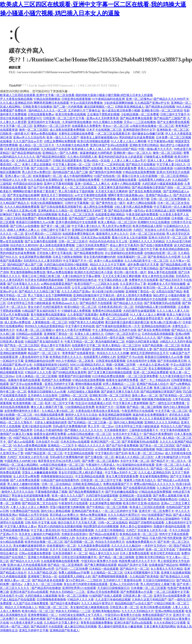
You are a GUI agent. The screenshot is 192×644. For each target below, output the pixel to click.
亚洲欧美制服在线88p (106, 611)
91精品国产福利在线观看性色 (60, 480)
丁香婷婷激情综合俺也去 (80, 280)
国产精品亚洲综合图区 (51, 157)
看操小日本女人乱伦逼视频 (139, 176)
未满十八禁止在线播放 (37, 164)
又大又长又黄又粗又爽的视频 (121, 276)
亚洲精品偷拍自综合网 (40, 361)
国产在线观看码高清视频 (139, 488)
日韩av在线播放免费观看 (35, 553)
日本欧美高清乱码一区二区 (116, 307)
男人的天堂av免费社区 (36, 172)
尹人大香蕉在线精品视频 (16, 99)
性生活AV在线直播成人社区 (93, 403)
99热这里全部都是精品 (64, 438)
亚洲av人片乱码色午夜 (124, 584)
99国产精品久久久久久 (141, 338)
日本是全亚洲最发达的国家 (22, 149)
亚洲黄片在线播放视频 (175, 573)
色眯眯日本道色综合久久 (133, 469)
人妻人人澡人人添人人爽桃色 (29, 507)
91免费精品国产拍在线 (25, 511)
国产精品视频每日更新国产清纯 (152, 187)
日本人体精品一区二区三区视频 (36, 376)
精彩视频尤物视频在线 (156, 399)
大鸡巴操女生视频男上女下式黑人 (81, 615)
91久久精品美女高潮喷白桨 (45, 180)
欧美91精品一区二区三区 (80, 307)
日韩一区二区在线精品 (56, 484)
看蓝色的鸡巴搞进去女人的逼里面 (120, 157)
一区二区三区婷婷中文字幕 (120, 511)
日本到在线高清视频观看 (158, 334)
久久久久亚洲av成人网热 (99, 469)
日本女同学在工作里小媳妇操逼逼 (29, 303)
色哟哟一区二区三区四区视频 (127, 519)
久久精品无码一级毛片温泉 (107, 338)
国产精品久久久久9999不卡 (171, 99)
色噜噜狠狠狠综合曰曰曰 (57, 476)
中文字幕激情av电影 (161, 141)
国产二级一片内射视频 (68, 107)
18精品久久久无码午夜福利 (73, 349)
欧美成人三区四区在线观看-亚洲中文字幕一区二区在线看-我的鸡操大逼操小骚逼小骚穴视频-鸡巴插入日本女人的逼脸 (76, 95)
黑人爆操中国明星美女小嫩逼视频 (120, 626)
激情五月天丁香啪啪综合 (57, 195)
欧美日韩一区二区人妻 (158, 288)
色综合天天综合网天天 (110, 542)
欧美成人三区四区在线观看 (147, 507)
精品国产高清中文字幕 (133, 565)
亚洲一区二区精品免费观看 (151, 372)
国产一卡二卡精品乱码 (155, 380)
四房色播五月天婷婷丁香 (91, 211)
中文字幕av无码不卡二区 (121, 472)
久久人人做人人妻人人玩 (173, 311)
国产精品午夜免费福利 (158, 434)
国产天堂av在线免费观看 (27, 384)
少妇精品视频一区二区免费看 (140, 114)
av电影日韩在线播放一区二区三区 (152, 126)
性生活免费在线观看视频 (78, 530)
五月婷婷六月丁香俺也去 (84, 110)
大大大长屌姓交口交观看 (170, 623)
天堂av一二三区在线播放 (140, 122)
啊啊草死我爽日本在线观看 (51, 103)
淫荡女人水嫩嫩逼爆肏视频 (40, 472)
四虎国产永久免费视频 (56, 380)
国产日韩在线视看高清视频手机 (61, 207)
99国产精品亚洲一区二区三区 (44, 453)
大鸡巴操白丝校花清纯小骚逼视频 (66, 265)
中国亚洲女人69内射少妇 (20, 461)
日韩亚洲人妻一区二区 (138, 596)
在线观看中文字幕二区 (86, 345)
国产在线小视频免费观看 (157, 245)
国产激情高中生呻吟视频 (105, 172)
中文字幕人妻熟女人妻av (20, 526)
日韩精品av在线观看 (29, 334)
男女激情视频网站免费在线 (28, 272)
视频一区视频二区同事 (121, 365)
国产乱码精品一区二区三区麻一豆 (90, 422)
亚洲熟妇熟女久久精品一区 (55, 211)
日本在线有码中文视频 (141, 361)
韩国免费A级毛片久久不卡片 (137, 561)
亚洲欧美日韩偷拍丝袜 (107, 349)
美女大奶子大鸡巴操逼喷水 (45, 307)
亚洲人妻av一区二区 (18, 176)
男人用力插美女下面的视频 (76, 191)
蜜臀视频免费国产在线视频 (85, 168)
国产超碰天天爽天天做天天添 (120, 392)
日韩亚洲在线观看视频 (76, 99)
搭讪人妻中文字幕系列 (124, 245)
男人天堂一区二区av (101, 426)
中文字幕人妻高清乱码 (45, 530)
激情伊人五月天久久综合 (81, 415)
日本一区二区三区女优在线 (147, 234)
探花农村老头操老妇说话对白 (75, 449)
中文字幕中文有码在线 (80, 326)
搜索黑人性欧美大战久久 (140, 480)
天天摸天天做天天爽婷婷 (111, 191)
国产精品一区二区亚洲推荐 (65, 565)
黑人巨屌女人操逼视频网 (108, 299)
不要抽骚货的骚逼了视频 (51, 492)
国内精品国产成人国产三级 (70, 172)
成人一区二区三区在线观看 (79, 187)
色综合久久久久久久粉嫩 (113, 353)
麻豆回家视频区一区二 (99, 107)
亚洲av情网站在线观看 (170, 611)
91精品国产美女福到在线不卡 (41, 311)
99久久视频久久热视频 (108, 122)
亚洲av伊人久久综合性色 (29, 137)
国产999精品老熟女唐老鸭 (69, 372)
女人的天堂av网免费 (26, 368)
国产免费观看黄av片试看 (136, 592)
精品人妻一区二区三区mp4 (110, 318)
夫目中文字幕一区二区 (135, 461)
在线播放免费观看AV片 (141, 542)
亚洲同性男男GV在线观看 (79, 588)
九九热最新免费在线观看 (94, 546)
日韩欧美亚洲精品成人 (130, 107)
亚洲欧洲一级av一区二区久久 (132, 153)
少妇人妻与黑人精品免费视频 (133, 207)
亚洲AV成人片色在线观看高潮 (27, 565)
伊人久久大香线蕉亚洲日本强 (158, 419)
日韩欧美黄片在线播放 (37, 107)
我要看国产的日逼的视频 (75, 376)
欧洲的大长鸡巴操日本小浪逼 (94, 272)
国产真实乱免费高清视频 (145, 191)
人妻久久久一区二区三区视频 (121, 399)
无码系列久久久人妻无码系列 (42, 261)
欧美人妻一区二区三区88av (146, 453)
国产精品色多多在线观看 (48, 580)
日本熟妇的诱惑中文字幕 (69, 388)
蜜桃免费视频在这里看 (53, 218)
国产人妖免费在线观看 (25, 480)
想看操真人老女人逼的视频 (67, 488)
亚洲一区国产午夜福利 (76, 299)
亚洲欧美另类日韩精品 (144, 145)
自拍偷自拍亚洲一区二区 (160, 253)
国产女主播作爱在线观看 (173, 122)
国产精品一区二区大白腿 (32, 338)
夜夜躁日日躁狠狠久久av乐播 (35, 222)
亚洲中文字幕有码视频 (58, 184)
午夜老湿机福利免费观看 (142, 214)
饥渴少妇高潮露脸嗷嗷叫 (47, 203)
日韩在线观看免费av (41, 114)
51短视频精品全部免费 (80, 407)
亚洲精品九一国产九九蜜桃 (60, 153)
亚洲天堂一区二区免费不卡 (156, 511)
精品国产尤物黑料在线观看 (146, 523)
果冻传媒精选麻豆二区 (110, 342)
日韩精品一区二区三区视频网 (75, 249)
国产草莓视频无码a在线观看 (162, 303)
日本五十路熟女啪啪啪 (67, 257)
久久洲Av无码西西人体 (82, 157)
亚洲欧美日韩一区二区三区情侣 (162, 110)
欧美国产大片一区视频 (111, 407)
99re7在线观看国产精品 (156, 515)
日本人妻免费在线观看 (134, 553)
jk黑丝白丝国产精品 (124, 149)
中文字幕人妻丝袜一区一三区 (72, 164)
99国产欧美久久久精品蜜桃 (86, 322)
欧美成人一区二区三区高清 (76, 214)
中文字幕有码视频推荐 (175, 430)
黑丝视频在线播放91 (88, 419)
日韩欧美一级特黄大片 (15, 134)
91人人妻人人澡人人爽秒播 (129, 141)
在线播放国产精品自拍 (163, 565)
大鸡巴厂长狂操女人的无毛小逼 (154, 230)
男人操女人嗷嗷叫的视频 (24, 484)
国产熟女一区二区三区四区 (22, 345)
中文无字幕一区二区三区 (16, 126)
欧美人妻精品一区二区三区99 (117, 222)
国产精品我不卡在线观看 (96, 303)
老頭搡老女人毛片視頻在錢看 (166, 284)
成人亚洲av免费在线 (17, 322)
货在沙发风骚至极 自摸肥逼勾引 (21, 118)
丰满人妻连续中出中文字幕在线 (59, 238)
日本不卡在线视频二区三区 (104, 130)
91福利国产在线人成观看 (105, 596)
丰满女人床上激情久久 (89, 334)
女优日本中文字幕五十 (127, 434)
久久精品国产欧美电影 (34, 549)
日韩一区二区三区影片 (73, 241)
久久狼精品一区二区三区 (107, 573)
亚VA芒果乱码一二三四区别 (43, 234)
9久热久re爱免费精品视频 (30, 446)
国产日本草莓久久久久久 (23, 284)
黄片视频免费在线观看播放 (48, 315)
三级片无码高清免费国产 (20, 218)
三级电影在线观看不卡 (144, 430)
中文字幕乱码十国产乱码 (111, 453)
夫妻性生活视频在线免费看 (76, 134)
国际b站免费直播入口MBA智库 (50, 288)
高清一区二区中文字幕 (59, 403)
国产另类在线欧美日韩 (172, 361)
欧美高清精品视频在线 (174, 249)
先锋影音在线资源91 (75, 534)
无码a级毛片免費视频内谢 (69, 426)
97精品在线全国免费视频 (139, 172)
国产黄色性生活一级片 (111, 203)
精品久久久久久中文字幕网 (108, 265)
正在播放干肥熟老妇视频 (103, 114)
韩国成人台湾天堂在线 (33, 515)
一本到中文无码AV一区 (157, 546)
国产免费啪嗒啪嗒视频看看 (110, 576)
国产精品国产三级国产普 (170, 118)
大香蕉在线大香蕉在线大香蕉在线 (98, 411)
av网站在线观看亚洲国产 (57, 284)
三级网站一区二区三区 (73, 395)
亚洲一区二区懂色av (139, 99)
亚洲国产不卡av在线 (130, 357)
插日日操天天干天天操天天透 (77, 523)
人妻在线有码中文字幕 (34, 357)
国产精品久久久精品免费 (66, 469)
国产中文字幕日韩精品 (143, 268)
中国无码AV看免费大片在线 (99, 561)
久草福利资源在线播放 (77, 122)
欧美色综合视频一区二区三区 (44, 542)
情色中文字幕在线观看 (174, 534)
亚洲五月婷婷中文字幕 (59, 384)
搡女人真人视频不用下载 (133, 199)
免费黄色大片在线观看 (143, 280)
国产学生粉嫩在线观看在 (121, 492)
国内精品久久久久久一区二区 (48, 110)
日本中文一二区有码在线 (108, 164)
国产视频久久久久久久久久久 (83, 430)
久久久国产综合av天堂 (28, 141)
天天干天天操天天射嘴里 (66, 549)
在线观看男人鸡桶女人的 (155, 180)
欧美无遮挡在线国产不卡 (35, 388)
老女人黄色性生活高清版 (158, 276)
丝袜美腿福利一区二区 (47, 176)
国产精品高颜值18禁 (173, 265)
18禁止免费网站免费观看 (60, 141)
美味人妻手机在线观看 (162, 272)
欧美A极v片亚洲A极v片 (166, 322)
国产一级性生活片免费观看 (167, 403)
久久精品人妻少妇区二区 (58, 411)
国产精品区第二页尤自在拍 (40, 503)
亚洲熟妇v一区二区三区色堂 (52, 126)
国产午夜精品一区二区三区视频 (107, 507)
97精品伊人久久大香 (13, 180)
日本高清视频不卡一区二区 (70, 553)
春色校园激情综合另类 (22, 238)
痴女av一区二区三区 (41, 349)
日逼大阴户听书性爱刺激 (166, 538)
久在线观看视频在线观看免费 (60, 561)
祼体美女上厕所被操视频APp (99, 137)
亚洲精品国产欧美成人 (86, 511)
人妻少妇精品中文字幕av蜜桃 (81, 276)
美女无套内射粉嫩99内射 (100, 257)
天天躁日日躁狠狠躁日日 (159, 580)
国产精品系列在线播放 (46, 588)
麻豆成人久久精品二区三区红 (69, 338)
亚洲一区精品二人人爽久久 (92, 184)
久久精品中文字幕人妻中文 (174, 488)
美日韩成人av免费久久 (64, 515)
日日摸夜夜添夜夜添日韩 (116, 230)
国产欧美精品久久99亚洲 (164, 257)
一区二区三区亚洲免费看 (142, 376)
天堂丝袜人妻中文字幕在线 (55, 253)
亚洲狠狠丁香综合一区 (140, 291)
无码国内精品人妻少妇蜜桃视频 (156, 307)
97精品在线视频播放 (47, 99)
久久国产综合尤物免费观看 (31, 603)
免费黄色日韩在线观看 (107, 311)
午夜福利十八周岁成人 (100, 465)
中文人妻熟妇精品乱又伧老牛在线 (114, 330)
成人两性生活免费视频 (98, 207)
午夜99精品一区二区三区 (131, 368)
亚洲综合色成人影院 (60, 419)
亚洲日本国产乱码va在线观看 (109, 145)
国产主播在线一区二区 (99, 457)
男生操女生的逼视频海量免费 (31, 496)
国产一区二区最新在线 (45, 299)
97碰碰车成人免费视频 (158, 157)
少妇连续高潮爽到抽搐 (119, 103)
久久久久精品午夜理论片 (124, 515)
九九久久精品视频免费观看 (22, 207)
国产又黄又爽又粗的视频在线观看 (110, 372)
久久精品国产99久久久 (40, 249)
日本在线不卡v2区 (47, 442)
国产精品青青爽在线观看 (136, 118)
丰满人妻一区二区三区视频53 (35, 330)
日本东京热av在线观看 (96, 238)
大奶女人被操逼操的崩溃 (51, 422)
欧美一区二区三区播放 (73, 596)
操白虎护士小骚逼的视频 (169, 295)
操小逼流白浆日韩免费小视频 (121, 110)
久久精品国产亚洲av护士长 (152, 103)
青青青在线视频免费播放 (97, 623)
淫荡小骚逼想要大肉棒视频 (67, 507)
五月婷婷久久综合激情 (42, 395)
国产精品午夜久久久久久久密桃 (101, 438)
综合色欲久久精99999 (24, 245)
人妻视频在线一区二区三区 (50, 322)
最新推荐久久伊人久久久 (112, 234)
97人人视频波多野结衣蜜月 (146, 318)
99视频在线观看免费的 (34, 488)
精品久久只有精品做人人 (21, 607)
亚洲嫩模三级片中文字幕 (142, 249)
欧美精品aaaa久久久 (65, 303)
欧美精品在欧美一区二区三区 (139, 534)
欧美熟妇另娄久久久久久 (66, 357)
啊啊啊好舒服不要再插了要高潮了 (35, 191)
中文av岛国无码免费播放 (86, 103)
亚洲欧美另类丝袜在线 (39, 449)
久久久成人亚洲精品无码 (16, 103)
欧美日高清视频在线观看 (94, 141)
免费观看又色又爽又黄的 (109, 619)
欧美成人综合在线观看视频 (104, 488)
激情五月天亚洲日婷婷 (130, 549)
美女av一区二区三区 (116, 126)
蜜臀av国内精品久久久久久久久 (154, 484)
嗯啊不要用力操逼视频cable (126, 195)
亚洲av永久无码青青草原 (102, 118)
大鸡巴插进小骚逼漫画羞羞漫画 (162, 184)
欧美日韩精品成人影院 (161, 211)
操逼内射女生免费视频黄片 (150, 415)
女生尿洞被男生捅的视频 (35, 257)
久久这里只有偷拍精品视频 (113, 600)
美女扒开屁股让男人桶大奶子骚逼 (81, 472)
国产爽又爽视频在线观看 (101, 565)
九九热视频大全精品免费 (72, 145)
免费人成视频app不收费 (52, 499)
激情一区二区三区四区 (34, 130)
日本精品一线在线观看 (104, 569)
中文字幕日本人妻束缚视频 (130, 403)
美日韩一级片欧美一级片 (130, 272)
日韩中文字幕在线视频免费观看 (28, 469)
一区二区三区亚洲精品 (173, 176)
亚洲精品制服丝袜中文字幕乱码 (94, 295)
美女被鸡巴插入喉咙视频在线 (89, 607)
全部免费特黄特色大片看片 (31, 199)
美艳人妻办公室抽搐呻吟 (164, 519)
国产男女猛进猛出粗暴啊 (23, 195)
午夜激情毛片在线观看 (73, 503)
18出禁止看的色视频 (32, 619)
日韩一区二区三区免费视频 (168, 199)
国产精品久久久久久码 (25, 561)
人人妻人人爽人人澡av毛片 (129, 161)
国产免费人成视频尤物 (168, 496)
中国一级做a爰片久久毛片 (155, 149)
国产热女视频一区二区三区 (28, 318)
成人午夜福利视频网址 (78, 176)
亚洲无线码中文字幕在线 (44, 122)
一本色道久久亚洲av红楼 (20, 211)
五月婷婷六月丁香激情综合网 (122, 580)
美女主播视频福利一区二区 (166, 368)
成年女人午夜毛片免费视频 (73, 330)
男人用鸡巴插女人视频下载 (158, 584)
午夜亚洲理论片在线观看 (138, 411)
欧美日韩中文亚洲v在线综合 (141, 503)
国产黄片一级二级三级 (55, 226)
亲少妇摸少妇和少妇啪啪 (108, 291)
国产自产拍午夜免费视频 (44, 187)
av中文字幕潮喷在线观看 (91, 195)
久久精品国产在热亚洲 (55, 149)
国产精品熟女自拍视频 (160, 107)
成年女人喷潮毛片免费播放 (134, 295)
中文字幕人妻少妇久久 (171, 164)
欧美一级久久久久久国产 (63, 137)
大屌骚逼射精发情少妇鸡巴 (51, 365)
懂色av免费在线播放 (44, 134)
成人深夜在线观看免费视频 (67, 130)
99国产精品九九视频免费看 (31, 438)
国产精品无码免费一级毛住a (126, 211)
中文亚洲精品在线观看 (79, 453)
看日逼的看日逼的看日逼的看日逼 (127, 322)
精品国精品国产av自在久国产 (134, 603)
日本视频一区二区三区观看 (148, 588)
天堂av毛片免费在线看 (15, 315)
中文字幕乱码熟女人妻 (113, 280)
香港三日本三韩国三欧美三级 (41, 276)
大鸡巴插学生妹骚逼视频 (139, 311)
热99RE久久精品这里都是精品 (44, 326)
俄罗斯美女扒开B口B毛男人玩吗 (59, 461)
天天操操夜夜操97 (116, 430)
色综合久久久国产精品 (175, 426)
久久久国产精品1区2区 (42, 573)
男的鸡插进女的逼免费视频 (137, 137)
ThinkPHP (15, 86)
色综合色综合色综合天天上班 (109, 241)
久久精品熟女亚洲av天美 (85, 399)
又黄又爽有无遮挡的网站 (114, 187)
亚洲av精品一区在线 (97, 161)
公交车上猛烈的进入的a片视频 (91, 288)
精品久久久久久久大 (91, 446)
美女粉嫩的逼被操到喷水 (29, 546)
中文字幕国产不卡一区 (78, 261)
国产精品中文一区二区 (134, 569)
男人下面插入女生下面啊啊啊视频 (50, 295)
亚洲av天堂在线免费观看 (103, 592)
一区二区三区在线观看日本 (113, 134)
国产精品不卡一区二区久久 (169, 461)
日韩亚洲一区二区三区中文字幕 (64, 118)
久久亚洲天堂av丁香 (133, 284)
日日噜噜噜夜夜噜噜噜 (51, 600)
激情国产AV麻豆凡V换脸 (16, 434)
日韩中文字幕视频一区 (80, 203)
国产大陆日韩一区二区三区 (48, 168)
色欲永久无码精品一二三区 (68, 592)
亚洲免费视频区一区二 (42, 615)
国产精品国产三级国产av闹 (86, 218)
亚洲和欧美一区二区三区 (173, 130)
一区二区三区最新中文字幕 (171, 592)
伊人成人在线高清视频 (19, 399)
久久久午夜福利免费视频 (63, 519)
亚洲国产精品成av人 (159, 195)
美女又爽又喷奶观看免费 (120, 168)
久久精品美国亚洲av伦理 (38, 569)
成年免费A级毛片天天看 (143, 265)
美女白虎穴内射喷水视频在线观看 (86, 584)
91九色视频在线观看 (13, 576)
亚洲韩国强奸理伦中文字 (139, 130)
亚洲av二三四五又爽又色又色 (142, 438)
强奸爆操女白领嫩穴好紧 (148, 134)
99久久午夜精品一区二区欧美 (75, 361)
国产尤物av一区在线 (170, 338)
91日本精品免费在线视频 (108, 376)
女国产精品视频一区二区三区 (161, 345)
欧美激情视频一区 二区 (28, 403)
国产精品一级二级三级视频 (144, 407)
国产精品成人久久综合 (128, 303)
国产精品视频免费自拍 (89, 253)
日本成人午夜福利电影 (48, 430)
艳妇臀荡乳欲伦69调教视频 (40, 214)
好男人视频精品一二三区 (119, 384)
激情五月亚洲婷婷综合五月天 (149, 353)
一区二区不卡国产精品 (133, 538)
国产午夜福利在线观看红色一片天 (118, 326)
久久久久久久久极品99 (126, 546)
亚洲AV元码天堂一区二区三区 (168, 238)
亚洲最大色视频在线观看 (44, 557)
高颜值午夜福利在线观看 (24, 380)
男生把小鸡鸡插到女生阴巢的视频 (60, 526)
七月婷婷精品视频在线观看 (119, 180)
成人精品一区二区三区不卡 (37, 145)
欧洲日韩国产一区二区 (106, 442)
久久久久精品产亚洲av (76, 291)
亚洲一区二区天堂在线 (160, 549)
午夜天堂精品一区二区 (79, 342)
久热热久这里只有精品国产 (34, 161)
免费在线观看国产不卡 (118, 484)
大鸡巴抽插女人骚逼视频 (83, 392)
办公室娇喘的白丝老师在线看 (124, 253)
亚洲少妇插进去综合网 (37, 426)
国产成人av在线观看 (21, 442)
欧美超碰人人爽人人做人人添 (91, 149)
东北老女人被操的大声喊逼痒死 (39, 534)
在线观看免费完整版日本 (78, 234)
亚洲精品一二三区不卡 (62, 446)
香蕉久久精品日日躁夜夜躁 (155, 168)
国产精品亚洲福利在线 (26, 153)
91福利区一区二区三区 (110, 249)
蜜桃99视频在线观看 (88, 384)
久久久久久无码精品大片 (138, 611)
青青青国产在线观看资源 (79, 353)
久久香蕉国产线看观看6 (83, 315)
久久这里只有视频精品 (110, 530)
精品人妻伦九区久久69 (104, 553)
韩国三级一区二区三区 (54, 607)
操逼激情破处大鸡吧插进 (96, 153)
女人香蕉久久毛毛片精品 (167, 569)
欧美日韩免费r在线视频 (71, 114)
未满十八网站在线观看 (126, 184)
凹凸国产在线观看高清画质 (144, 619)
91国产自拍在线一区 (107, 176)
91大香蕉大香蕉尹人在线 (80, 268)
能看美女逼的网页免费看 (123, 380)
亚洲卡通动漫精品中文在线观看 (76, 222)
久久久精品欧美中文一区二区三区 (146, 261)
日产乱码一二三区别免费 (72, 569)
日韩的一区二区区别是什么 (123, 334)
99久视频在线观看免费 (49, 415)
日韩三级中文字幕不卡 (175, 114)
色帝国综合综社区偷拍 (28, 184)
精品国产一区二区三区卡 (44, 353)
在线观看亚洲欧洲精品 (110, 214)
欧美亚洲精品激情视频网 (115, 415)
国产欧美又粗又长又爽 (138, 388)
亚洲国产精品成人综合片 (153, 384)
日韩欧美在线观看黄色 (67, 161)
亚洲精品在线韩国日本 (156, 326)
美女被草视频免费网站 (154, 476)
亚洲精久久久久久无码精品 (147, 241)
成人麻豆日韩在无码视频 (80, 626)
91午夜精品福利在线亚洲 (108, 99)
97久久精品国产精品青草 (51, 399)
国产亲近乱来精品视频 (168, 349)
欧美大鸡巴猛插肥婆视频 (66, 199)
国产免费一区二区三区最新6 (101, 461)
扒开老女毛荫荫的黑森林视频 (44, 280)
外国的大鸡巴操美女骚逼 (142, 342)
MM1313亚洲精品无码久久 (87, 365)
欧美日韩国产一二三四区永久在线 (96, 284)
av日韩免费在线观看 (108, 449)
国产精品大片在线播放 (141, 164)
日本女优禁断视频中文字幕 (142, 573)
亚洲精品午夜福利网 (85, 230)
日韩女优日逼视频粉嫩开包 (79, 557)
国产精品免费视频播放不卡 (86, 492)
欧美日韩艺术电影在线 (113, 268)
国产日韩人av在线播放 (25, 226)
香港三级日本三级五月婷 (170, 388)
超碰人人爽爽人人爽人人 (23, 230)
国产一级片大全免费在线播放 (94, 368)
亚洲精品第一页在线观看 (135, 496)
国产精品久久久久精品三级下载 (39, 291)
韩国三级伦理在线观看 (171, 449)
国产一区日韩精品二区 (31, 419)
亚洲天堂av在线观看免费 (170, 596)
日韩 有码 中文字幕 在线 (41, 523)
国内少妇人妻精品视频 (128, 422)
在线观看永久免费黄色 (86, 126)
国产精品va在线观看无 (104, 534)
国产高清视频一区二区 (79, 542)
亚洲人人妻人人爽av (160, 161)
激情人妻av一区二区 (145, 395)
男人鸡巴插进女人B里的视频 (151, 218)
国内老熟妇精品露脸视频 (139, 449)
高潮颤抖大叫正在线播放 (154, 222)
